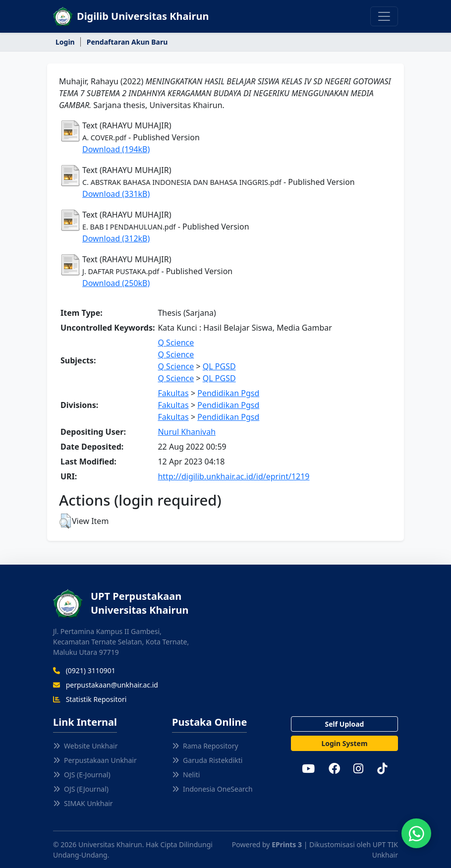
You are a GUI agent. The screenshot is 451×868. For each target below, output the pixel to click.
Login (65, 42)
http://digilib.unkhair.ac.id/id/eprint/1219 (233, 476)
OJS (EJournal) (81, 789)
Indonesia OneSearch (212, 789)
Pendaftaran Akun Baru (127, 42)
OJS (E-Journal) (82, 775)
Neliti (186, 775)
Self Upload (345, 724)
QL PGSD (219, 366)
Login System (344, 743)
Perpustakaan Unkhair (95, 760)
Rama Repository (205, 746)
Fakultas (173, 393)
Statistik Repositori (90, 699)
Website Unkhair (85, 746)
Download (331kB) (116, 194)
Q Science (176, 343)
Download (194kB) (116, 149)
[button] (65, 521)
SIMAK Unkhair (83, 803)
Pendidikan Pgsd (228, 393)
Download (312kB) (116, 238)
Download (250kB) (116, 283)
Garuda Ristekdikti (207, 760)
